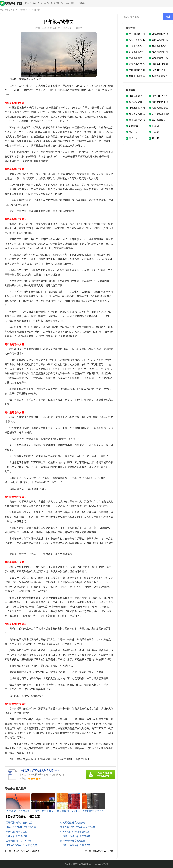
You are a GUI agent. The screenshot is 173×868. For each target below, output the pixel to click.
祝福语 (82, 3)
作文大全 (65, 3)
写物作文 (36, 10)
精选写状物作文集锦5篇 (73, 841)
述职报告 (133, 127)
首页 (13, 10)
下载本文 (78, 28)
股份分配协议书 (137, 40)
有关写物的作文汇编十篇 (73, 823)
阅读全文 (67, 28)
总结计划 (45, 3)
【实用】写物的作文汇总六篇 (21, 846)
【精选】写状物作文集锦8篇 (75, 837)
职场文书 (35, 3)
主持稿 (155, 133)
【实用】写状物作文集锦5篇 (21, 827)
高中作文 (133, 133)
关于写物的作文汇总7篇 (18, 841)
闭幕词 (155, 127)
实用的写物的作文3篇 (103, 852)
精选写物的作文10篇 (17, 832)
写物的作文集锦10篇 (17, 837)
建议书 (155, 139)
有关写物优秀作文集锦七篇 (75, 832)
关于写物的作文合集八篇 (19, 823)
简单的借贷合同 (137, 34)
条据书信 (55, 3)
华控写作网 (83, 864)
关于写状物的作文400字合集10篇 (78, 827)
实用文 (74, 3)
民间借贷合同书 (160, 40)
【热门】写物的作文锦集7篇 (26, 852)
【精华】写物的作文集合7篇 (75, 846)
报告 (27, 3)
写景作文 (133, 139)
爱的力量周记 (159, 120)
